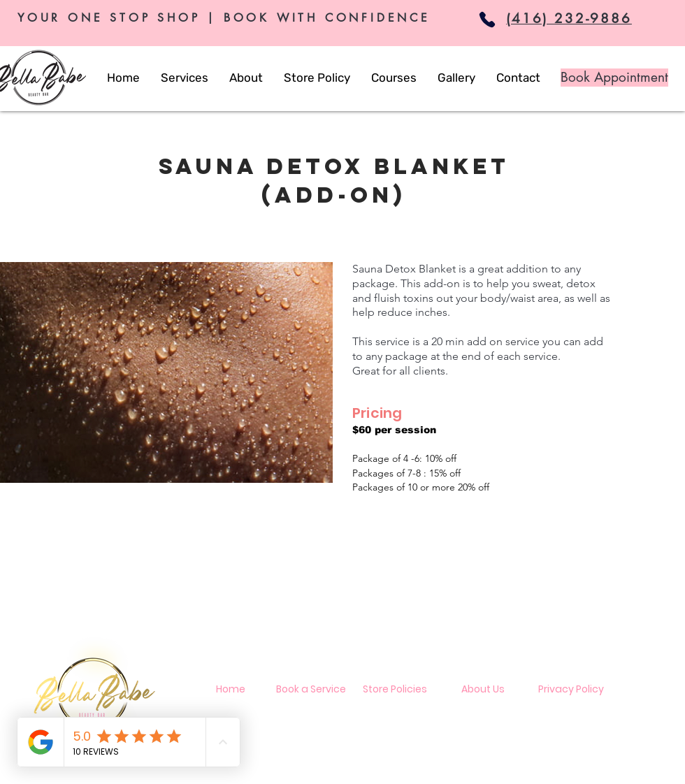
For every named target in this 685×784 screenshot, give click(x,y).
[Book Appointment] (614, 78)
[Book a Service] (311, 690)
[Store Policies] (395, 690)
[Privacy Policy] (571, 690)
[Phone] (487, 20)
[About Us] (483, 690)
